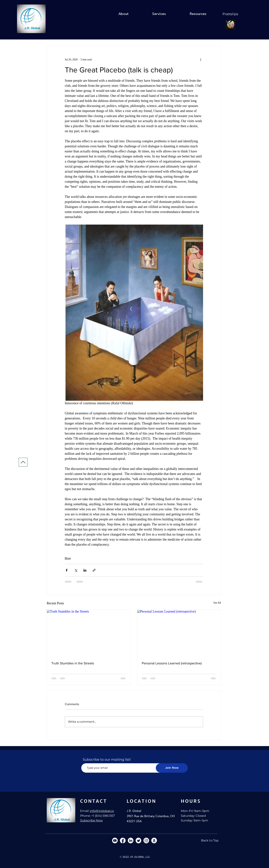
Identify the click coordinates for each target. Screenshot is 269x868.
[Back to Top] (210, 841)
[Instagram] (146, 841)
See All (217, 603)
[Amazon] (154, 841)
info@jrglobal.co (102, 811)
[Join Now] (172, 768)
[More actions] (201, 59)
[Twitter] (138, 841)
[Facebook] (123, 841)
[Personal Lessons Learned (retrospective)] (179, 633)
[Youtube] (115, 841)
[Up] (23, 462)
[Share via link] (94, 570)
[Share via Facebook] (67, 570)
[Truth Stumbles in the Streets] (89, 633)
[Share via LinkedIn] (85, 570)
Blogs (68, 558)
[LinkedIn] (131, 841)
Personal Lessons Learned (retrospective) (172, 663)
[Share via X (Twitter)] (76, 570)
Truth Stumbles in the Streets (73, 663)
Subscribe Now (91, 820)
